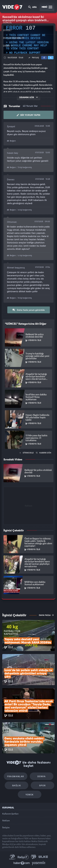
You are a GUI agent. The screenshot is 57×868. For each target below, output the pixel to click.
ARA (32, 7)
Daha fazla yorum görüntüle (28, 310)
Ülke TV (43, 857)
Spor (42, 785)
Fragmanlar (16, 776)
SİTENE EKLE (27, 453)
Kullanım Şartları (10, 814)
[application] (28, 40)
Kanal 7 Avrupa (34, 857)
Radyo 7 (23, 857)
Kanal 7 (12, 857)
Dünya (41, 776)
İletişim (6, 827)
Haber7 (22, 863)
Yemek (30, 795)
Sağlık (16, 785)
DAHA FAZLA (46, 615)
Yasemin (39, 863)
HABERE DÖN (44, 453)
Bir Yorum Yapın (28, 115)
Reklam (6, 820)
